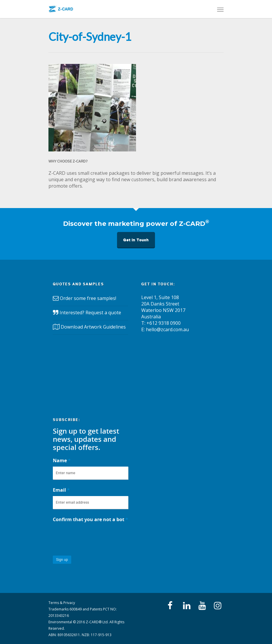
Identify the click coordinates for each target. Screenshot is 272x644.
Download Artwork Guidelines (93, 327)
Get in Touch (136, 240)
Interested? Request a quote (90, 313)
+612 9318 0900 (164, 323)
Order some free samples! (88, 298)
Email (61, 490)
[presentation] (97, 537)
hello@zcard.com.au (167, 329)
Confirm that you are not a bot (90, 519)
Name (62, 460)
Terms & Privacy (62, 603)
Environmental (60, 622)
